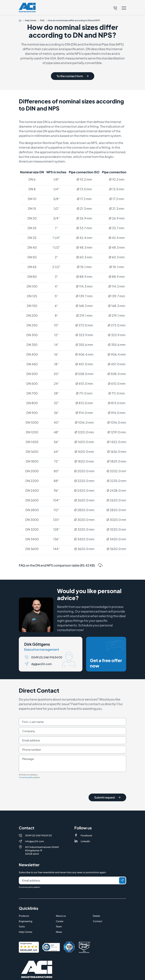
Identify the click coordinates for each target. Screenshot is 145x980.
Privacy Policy (54, 975)
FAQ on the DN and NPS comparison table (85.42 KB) (61, 570)
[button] (120, 8)
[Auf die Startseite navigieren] (20, 21)
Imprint (23, 975)
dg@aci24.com (41, 665)
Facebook (86, 813)
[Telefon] (115, 8)
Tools (22, 904)
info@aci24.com (35, 819)
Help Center (26, 909)
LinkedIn (85, 819)
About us (61, 893)
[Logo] (27, 7)
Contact (98, 899)
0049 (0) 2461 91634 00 (47, 658)
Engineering (26, 899)
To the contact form (73, 76)
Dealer (96, 893)
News (59, 909)
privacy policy (28, 779)
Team (59, 904)
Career (60, 899)
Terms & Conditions (85, 975)
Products (24, 893)
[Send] (122, 858)
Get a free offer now (107, 656)
